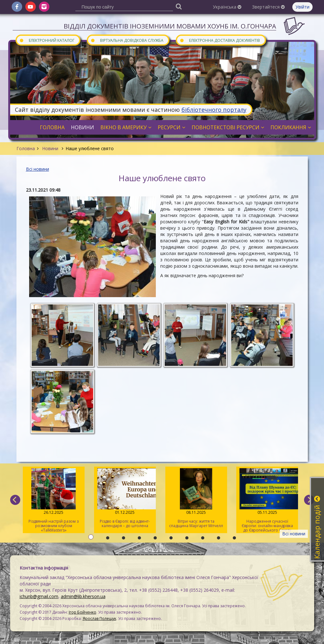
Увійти (302, 7)
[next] (309, 500)
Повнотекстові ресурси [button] (228, 127)
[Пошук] (179, 6)
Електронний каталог (47, 40)
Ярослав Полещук (99, 618)
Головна (26, 148)
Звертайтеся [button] (268, 7)
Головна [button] (52, 127)
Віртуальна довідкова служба (127, 40)
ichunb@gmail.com (39, 596)
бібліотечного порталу (214, 110)
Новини (50, 148)
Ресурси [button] (172, 127)
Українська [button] (227, 7)
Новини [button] (83, 127)
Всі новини (38, 169)
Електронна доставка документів (220, 40)
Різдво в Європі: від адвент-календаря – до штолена (125, 498)
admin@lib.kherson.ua (83, 596)
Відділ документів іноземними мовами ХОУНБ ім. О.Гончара (170, 26)
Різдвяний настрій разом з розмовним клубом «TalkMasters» (54, 501)
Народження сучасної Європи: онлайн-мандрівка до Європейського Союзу (267, 501)
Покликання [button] (291, 127)
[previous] (15, 500)
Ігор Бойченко (83, 612)
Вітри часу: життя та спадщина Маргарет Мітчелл (196, 498)
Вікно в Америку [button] (126, 127)
